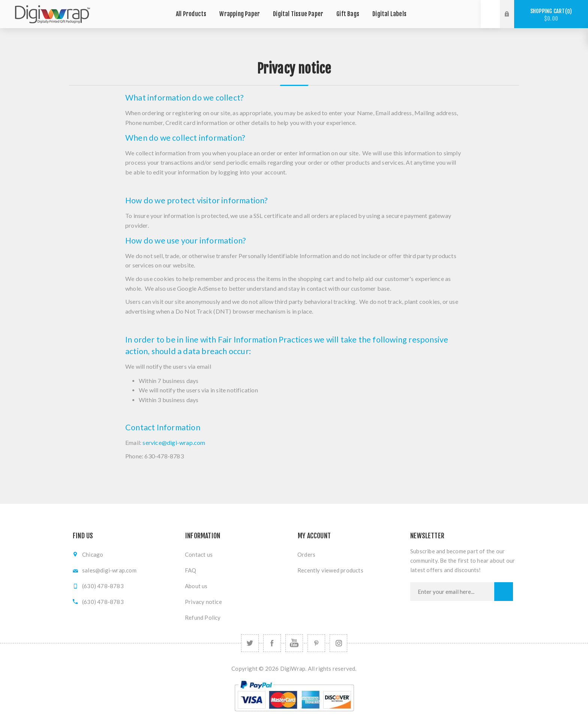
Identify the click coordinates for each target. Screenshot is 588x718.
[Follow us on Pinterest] (316, 643)
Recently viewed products (330, 570)
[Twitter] (250, 643)
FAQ (191, 570)
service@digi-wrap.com (174, 442)
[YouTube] (294, 643)
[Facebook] (272, 643)
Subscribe (504, 592)
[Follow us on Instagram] (338, 643)
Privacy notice (203, 602)
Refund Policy (203, 617)
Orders (306, 554)
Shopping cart (551, 15)
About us (196, 586)
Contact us (199, 554)
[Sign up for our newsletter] (452, 592)
